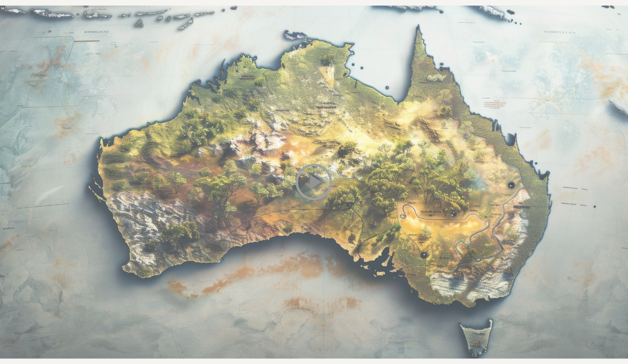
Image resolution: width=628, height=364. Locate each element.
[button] (314, 182)
